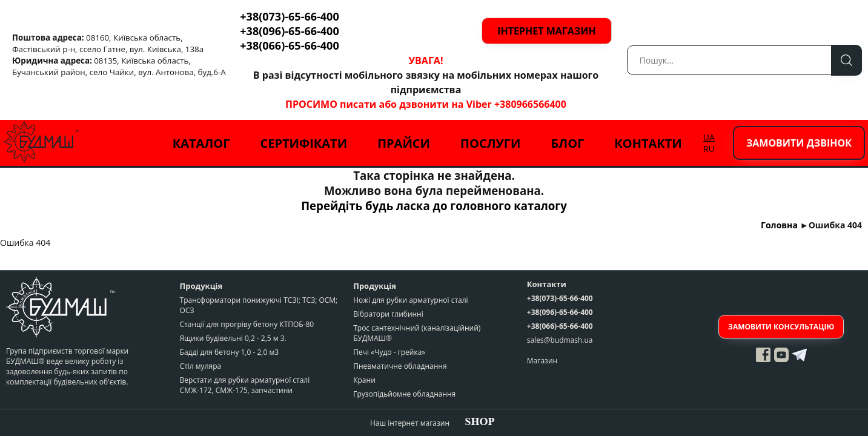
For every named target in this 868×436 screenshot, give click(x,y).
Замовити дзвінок (799, 143)
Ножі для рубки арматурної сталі (410, 300)
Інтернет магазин (546, 31)
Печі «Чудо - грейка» (389, 352)
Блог (567, 143)
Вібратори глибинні (388, 314)
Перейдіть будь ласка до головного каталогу (434, 206)
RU (709, 149)
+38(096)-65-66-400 (289, 31)
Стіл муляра (201, 366)
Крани (364, 380)
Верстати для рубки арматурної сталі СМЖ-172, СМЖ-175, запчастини (245, 385)
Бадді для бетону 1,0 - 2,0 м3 (229, 352)
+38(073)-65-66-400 (289, 16)
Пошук (846, 60)
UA (709, 137)
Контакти (648, 143)
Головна (779, 225)
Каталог (201, 143)
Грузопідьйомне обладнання (404, 394)
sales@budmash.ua (560, 340)
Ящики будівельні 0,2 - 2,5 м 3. (233, 338)
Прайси (404, 143)
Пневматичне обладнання (400, 366)
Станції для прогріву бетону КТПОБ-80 (247, 324)
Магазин (542, 361)
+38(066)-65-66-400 (289, 45)
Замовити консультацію (781, 327)
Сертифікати (303, 143)
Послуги (490, 143)
